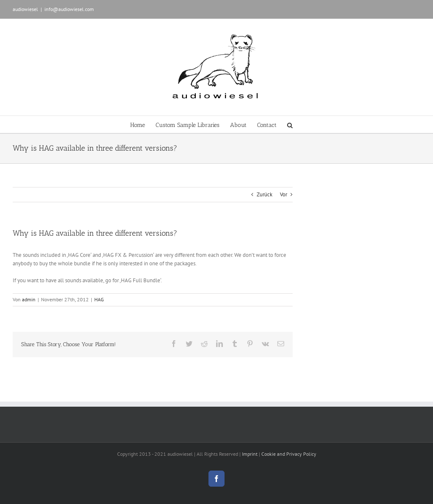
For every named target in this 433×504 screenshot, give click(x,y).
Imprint (250, 454)
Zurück (264, 194)
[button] (290, 124)
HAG (99, 299)
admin (29, 299)
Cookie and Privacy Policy (289, 454)
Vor (284, 194)
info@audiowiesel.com (69, 9)
